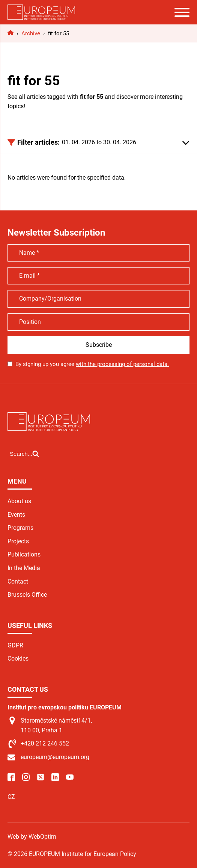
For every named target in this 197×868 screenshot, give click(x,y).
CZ (11, 797)
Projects (18, 541)
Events (16, 515)
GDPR (15, 645)
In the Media (24, 568)
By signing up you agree (92, 364)
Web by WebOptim (32, 837)
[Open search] (24, 454)
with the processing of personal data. (122, 364)
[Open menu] (182, 12)
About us (19, 501)
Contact (18, 581)
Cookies (18, 659)
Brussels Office (27, 595)
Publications (24, 554)
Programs (20, 528)
